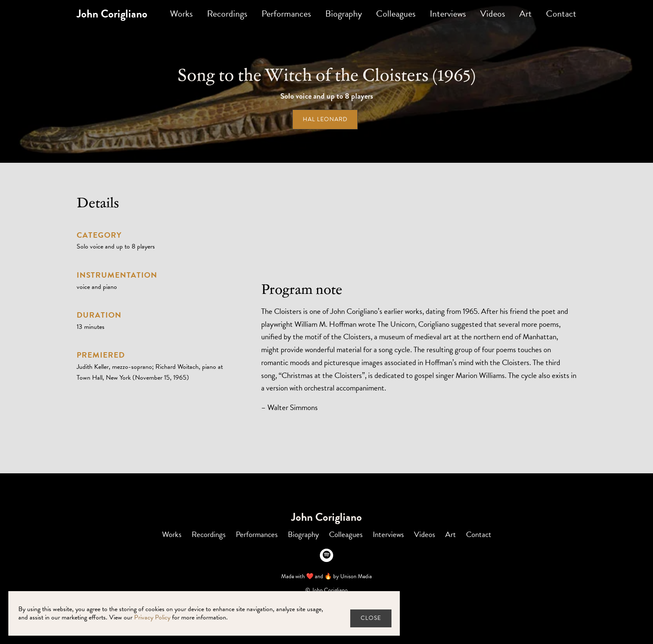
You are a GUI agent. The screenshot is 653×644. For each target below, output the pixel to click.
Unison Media (356, 576)
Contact (561, 14)
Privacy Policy (152, 617)
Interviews (448, 14)
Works (181, 14)
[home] (112, 14)
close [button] (371, 618)
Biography (344, 14)
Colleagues (396, 14)
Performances (286, 14)
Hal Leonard (325, 119)
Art (526, 14)
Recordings (227, 14)
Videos (493, 14)
